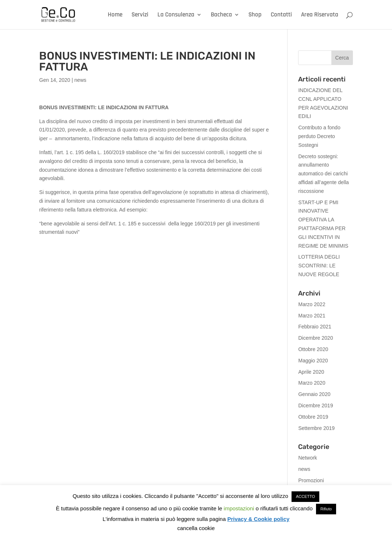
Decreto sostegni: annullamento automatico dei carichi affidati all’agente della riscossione (323, 174)
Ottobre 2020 (313, 349)
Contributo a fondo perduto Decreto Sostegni (319, 136)
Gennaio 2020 (314, 394)
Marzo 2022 (312, 304)
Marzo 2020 (312, 383)
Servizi (140, 15)
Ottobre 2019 (313, 417)
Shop (255, 15)
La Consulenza (176, 15)
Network (307, 458)
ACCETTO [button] (305, 496)
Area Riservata (320, 15)
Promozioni (311, 480)
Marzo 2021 (312, 316)
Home (115, 15)
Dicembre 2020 (315, 338)
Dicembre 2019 (315, 405)
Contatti (281, 15)
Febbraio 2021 (315, 327)
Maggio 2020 (313, 361)
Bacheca (221, 15)
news (81, 80)
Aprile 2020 (311, 372)
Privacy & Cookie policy (258, 519)
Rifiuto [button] (326, 509)
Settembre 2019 (316, 428)
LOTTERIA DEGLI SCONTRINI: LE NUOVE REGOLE (319, 266)
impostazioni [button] (239, 508)
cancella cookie (196, 528)
